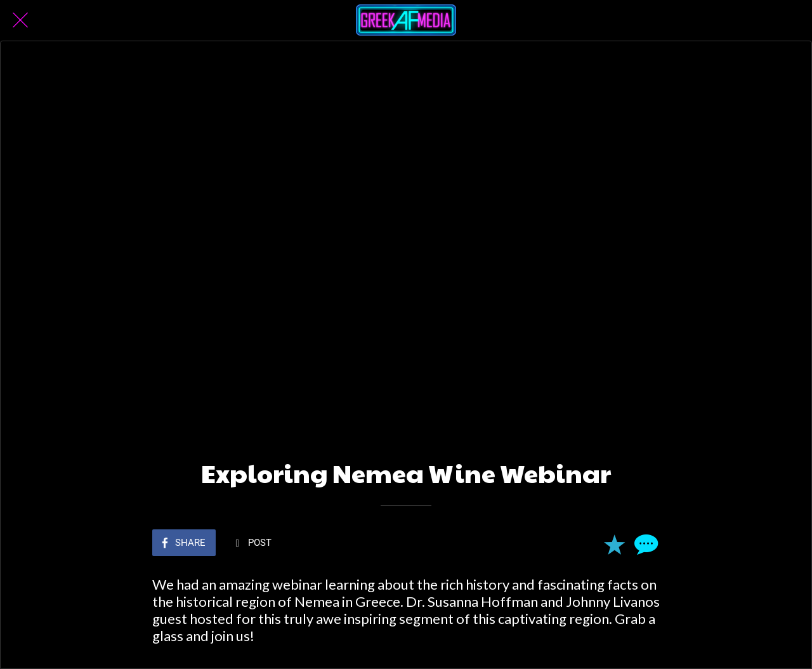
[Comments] (645, 544)
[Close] (20, 20)
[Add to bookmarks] (614, 544)
